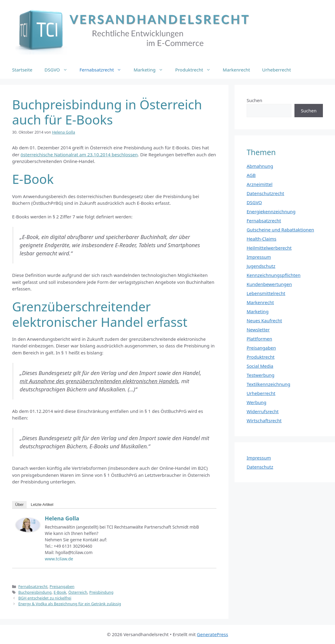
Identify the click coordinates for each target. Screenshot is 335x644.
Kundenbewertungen (269, 284)
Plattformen (259, 339)
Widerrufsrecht (263, 411)
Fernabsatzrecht (104, 70)
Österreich (78, 592)
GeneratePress (213, 634)
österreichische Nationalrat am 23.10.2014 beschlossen (79, 154)
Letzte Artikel (42, 505)
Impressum (259, 257)
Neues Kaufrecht (264, 320)
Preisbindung (101, 592)
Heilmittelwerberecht (269, 248)
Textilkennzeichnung (268, 384)
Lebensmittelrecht (266, 293)
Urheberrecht (276, 70)
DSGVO (59, 70)
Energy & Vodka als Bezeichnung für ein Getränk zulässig (70, 604)
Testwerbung (261, 375)
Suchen (255, 100)
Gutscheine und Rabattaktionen (280, 230)
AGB (251, 175)
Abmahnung (260, 166)
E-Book (60, 592)
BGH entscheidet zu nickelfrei (45, 598)
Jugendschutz (261, 266)
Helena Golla (62, 518)
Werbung (256, 402)
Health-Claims (261, 239)
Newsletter (258, 330)
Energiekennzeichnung (271, 211)
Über (19, 505)
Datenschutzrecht (265, 193)
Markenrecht (236, 70)
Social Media (260, 366)
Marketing (151, 70)
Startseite (22, 70)
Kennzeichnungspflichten (274, 275)
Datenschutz (260, 467)
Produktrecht (196, 70)
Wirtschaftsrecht (264, 420)
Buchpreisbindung (35, 592)
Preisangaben (62, 586)
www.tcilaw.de (59, 559)
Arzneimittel (260, 184)
